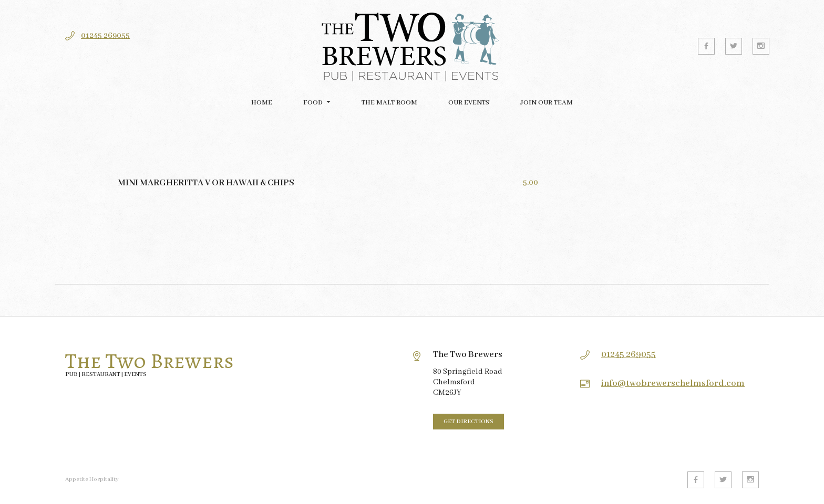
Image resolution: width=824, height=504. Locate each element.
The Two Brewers (150, 361)
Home (262, 103)
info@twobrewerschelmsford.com (673, 384)
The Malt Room (389, 103)
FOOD (313, 103)
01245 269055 (105, 36)
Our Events (469, 103)
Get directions (468, 422)
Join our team (547, 103)
